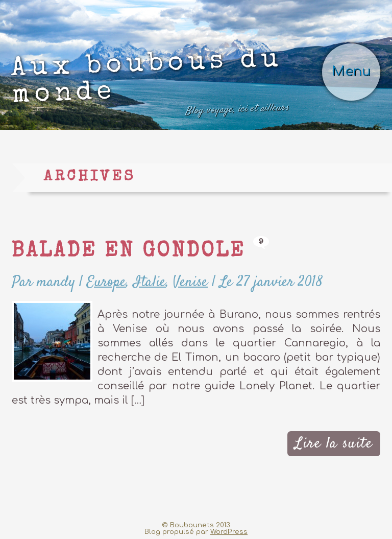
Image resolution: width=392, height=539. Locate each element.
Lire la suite (334, 444)
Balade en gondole (128, 252)
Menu (351, 71)
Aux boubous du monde (150, 84)
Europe (106, 282)
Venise (190, 282)
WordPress (229, 532)
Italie (150, 282)
